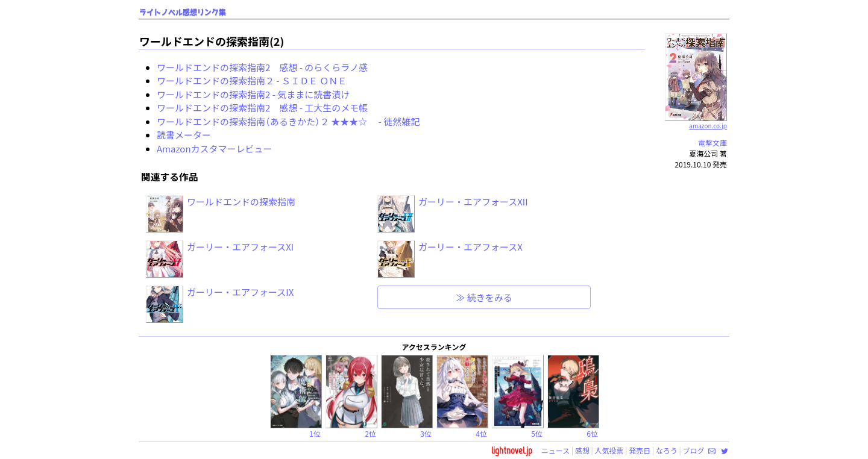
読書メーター (184, 135)
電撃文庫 (712, 142)
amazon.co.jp (696, 121)
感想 (582, 450)
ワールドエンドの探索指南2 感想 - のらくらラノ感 (262, 67)
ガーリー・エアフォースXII (473, 201)
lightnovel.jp (512, 450)
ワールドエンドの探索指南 (241, 201)
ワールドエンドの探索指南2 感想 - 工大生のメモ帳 (262, 108)
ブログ (693, 450)
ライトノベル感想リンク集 (183, 12)
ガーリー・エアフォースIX (240, 292)
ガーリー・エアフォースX (470, 247)
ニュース (555, 450)
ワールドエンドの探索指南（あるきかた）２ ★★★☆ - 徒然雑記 (288, 121)
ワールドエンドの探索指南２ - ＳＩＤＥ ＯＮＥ (252, 80)
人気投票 (609, 450)
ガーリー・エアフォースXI (240, 247)
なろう (667, 450)
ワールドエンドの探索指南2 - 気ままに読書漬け (253, 94)
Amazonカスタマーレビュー (215, 148)
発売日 (640, 450)
